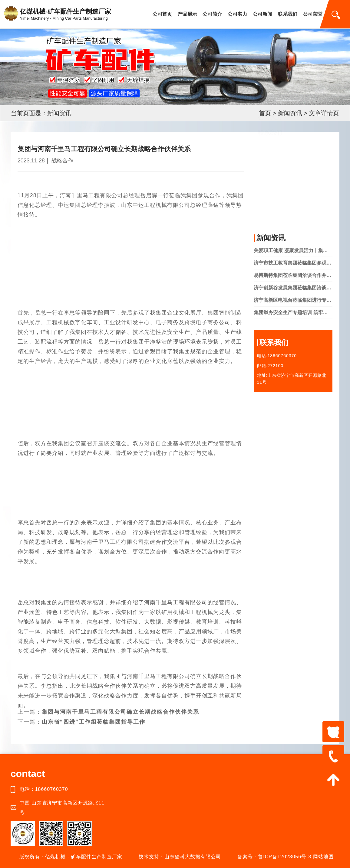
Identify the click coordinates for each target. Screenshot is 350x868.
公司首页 (162, 14)
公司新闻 (262, 14)
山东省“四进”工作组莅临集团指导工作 (94, 716)
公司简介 (212, 14)
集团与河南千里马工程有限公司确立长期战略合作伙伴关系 (121, 706)
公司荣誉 (313, 14)
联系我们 (288, 14)
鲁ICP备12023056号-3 (285, 857)
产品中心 (270, 180)
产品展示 (187, 14)
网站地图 (323, 857)
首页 (265, 113)
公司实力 (237, 14)
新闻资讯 (290, 113)
